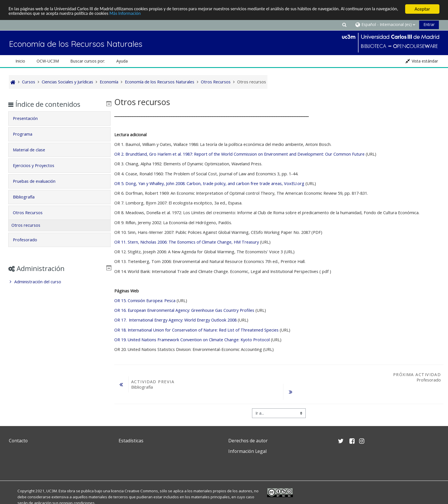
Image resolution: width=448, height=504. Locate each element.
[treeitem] (59, 282)
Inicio (20, 61)
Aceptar (422, 9)
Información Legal (247, 451)
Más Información (158, 14)
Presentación (29, 118)
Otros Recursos (32, 213)
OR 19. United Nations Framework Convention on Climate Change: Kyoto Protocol (192, 340)
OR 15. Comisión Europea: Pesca (145, 301)
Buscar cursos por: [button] (88, 61)
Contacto (18, 441)
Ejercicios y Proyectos (38, 165)
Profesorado (29, 240)
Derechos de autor (248, 441)
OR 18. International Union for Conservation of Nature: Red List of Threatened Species (196, 330)
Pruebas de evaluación (38, 181)
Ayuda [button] (122, 61)
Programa (27, 134)
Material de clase (33, 150)
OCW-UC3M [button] (48, 61)
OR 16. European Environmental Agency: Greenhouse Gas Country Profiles (184, 310)
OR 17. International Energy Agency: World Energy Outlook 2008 (175, 320)
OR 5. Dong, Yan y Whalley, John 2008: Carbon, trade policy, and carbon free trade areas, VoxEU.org (210, 183)
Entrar (429, 24)
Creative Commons (141, 491)
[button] (344, 24)
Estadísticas (131, 441)
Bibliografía (28, 197)
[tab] (59, 119)
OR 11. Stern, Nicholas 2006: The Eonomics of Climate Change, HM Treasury (187, 242)
